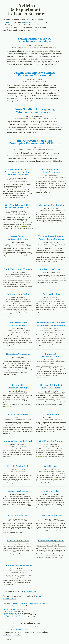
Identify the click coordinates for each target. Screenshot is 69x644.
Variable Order (51, 466)
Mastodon (7, 635)
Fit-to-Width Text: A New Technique (51, 171)
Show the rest (30, 592)
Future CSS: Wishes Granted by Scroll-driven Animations (51, 324)
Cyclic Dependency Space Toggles (18, 324)
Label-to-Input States (18, 541)
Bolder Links (8, 611)
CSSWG (27, 22)
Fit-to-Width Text (51, 294)
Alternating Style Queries (51, 205)
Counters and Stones (18, 491)
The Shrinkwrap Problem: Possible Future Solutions (51, 238)
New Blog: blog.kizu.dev (51, 269)
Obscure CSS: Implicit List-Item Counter (51, 387)
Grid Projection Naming (51, 441)
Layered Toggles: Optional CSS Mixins (18, 238)
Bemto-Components (18, 516)
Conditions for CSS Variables (18, 566)
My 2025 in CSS (9, 610)
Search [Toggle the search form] (60, 640)
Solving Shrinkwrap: (34, 40)
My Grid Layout (51, 415)
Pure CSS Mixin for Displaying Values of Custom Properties (34, 111)
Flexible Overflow (51, 491)
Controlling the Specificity (51, 541)
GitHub (18, 635)
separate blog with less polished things (29, 603)
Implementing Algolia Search (18, 441)
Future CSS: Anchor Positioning (51, 355)
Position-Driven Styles (18, 294)
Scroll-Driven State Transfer (18, 269)
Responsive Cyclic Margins (13, 615)
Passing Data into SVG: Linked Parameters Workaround (34, 74)
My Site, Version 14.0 (18, 466)
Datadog (6, 22)
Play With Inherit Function (13, 617)
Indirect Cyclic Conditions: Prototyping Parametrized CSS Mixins (34, 142)
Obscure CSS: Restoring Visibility (18, 387)
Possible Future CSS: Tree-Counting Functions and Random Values (18, 172)
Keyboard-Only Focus (51, 516)
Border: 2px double (10, 613)
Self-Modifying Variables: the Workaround (18, 207)
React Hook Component (18, 354)
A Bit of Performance (18, 415)
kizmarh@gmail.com (19, 630)
